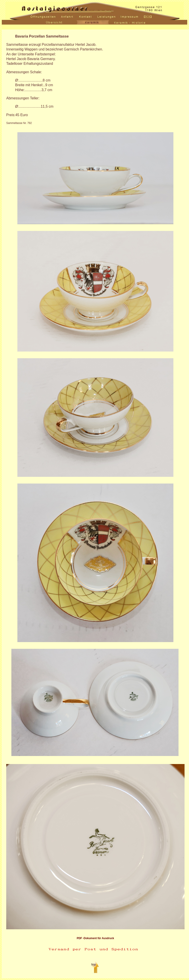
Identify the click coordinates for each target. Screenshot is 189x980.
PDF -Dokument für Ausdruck (95, 938)
